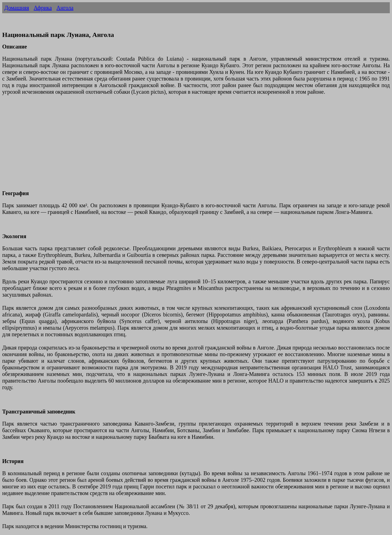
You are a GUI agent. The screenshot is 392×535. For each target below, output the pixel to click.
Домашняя (17, 8)
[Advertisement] (168, 146)
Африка (43, 8)
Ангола (65, 8)
